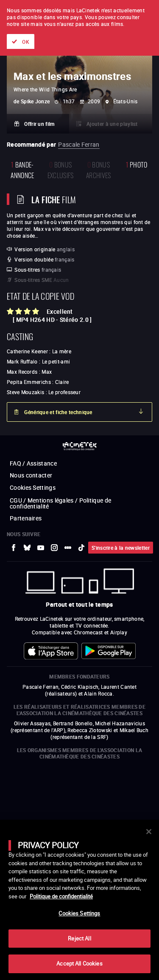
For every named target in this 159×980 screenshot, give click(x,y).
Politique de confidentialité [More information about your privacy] (61, 896)
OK (26, 42)
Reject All (79, 938)
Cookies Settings (79, 913)
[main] (79, 900)
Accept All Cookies (79, 963)
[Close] (149, 832)
